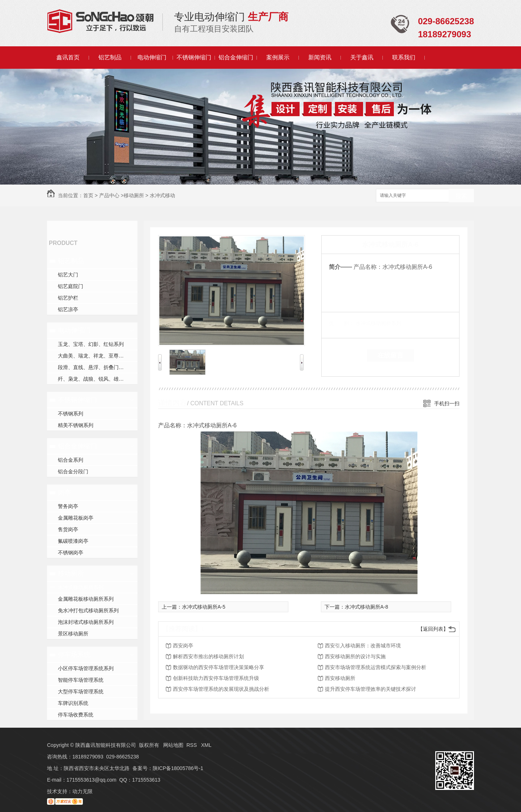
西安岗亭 (183, 646)
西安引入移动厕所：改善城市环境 (363, 646)
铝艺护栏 (68, 298)
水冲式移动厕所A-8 (367, 607)
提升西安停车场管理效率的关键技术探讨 (370, 689)
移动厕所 (134, 195)
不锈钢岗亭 (71, 553)
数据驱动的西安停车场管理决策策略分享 (219, 667)
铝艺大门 (68, 275)
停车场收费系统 (76, 715)
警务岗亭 (68, 506)
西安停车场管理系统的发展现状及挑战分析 (221, 689)
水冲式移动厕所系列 (81, 587)
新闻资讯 (320, 57)
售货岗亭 (68, 529)
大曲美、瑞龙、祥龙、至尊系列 (93, 356)
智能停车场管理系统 (81, 680)
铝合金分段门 (73, 471)
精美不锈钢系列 (76, 425)
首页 (88, 195)
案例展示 (278, 57)
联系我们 (404, 57)
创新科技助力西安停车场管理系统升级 (216, 678)
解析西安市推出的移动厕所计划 (208, 656)
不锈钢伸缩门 (194, 57)
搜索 (461, 196)
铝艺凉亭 (68, 309)
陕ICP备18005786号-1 (178, 768)
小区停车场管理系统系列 (86, 668)
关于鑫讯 (362, 57)
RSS (192, 745)
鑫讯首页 (68, 57)
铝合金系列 (71, 460)
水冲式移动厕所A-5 (204, 607)
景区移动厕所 (73, 634)
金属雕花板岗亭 (76, 518)
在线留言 (390, 355)
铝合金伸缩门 (236, 57)
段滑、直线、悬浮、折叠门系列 (93, 367)
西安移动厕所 (340, 678)
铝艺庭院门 (71, 286)
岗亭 (64, 492)
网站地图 (173, 745)
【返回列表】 (433, 629)
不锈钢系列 (71, 414)
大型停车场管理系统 (81, 692)
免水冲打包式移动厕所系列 (88, 610)
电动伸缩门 (152, 57)
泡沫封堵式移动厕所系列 (86, 622)
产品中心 (109, 195)
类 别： (341, 323)
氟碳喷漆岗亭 (73, 541)
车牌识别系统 (73, 703)
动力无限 (82, 791)
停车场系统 (74, 655)
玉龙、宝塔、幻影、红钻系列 (91, 344)
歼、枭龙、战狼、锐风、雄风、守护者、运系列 (98, 379)
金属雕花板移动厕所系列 (86, 599)
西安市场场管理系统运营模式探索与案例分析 (376, 667)
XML (206, 745)
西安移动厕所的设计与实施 (355, 656)
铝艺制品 (110, 57)
